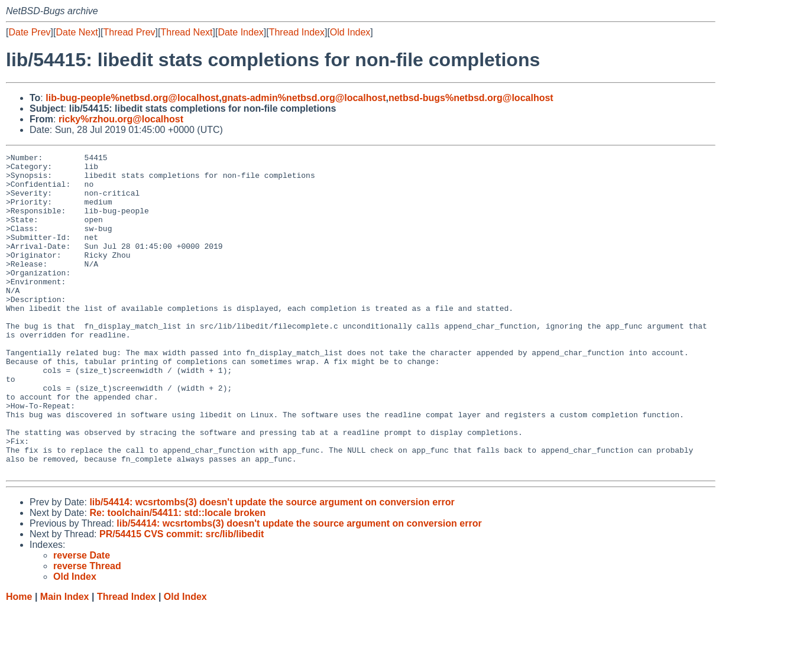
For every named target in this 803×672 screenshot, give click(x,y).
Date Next (77, 32)
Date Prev (29, 32)
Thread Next (186, 32)
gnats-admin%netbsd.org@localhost (304, 98)
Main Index (65, 660)
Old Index (350, 32)
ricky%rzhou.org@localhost (121, 119)
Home (19, 660)
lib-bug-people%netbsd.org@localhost (132, 98)
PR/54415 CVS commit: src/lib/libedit (182, 598)
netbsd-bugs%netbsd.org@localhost (471, 98)
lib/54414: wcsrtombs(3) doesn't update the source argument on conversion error (272, 566)
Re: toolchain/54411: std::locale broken (177, 577)
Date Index (240, 32)
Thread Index (297, 32)
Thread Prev (129, 32)
